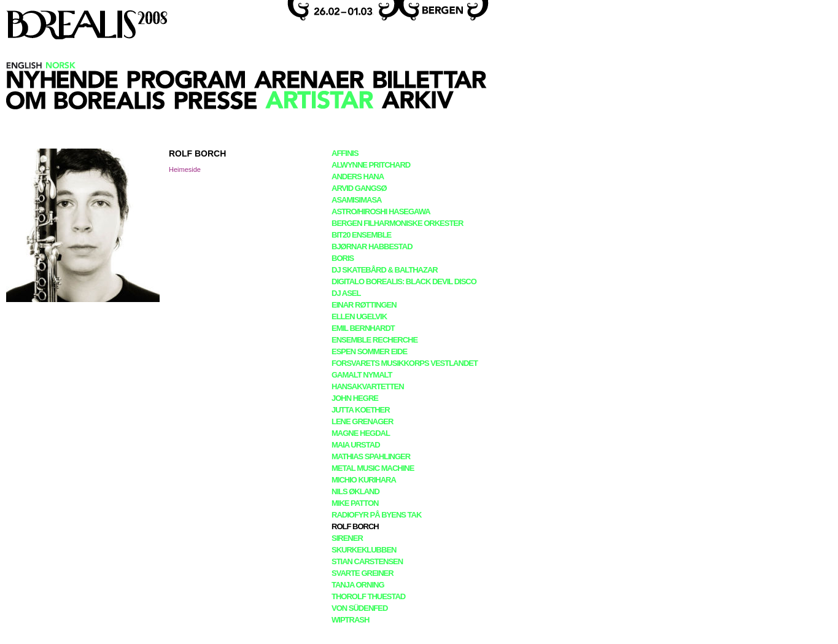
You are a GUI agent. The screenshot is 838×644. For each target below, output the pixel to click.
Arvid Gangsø (359, 188)
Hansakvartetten (368, 386)
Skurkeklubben (364, 550)
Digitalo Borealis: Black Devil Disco (404, 281)
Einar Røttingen (364, 305)
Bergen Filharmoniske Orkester (397, 223)
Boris (343, 258)
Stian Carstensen (367, 561)
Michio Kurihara (364, 480)
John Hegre (355, 398)
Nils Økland (355, 491)
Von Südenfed (359, 608)
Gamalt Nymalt (362, 375)
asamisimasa (356, 200)
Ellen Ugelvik (359, 316)
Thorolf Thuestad (368, 596)
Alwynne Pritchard (371, 165)
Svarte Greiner (363, 573)
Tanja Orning (358, 585)
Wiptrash (350, 620)
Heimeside (185, 169)
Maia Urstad (356, 445)
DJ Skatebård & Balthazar (385, 270)
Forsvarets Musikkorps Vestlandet (405, 363)
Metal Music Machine (373, 468)
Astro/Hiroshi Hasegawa (381, 211)
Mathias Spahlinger (371, 456)
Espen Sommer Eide (369, 351)
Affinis (345, 153)
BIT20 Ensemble (361, 235)
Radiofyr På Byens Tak (376, 515)
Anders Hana (358, 177)
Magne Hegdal (361, 433)
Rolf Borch (355, 526)
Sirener (347, 538)
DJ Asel (346, 293)
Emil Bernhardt (363, 328)
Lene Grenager (362, 421)
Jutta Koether (361, 410)
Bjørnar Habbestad (372, 246)
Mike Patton (355, 503)
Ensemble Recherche (374, 340)
